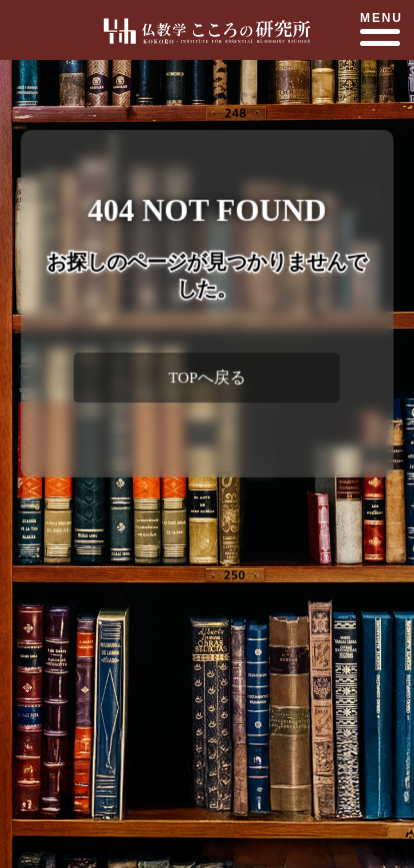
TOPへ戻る (206, 377)
